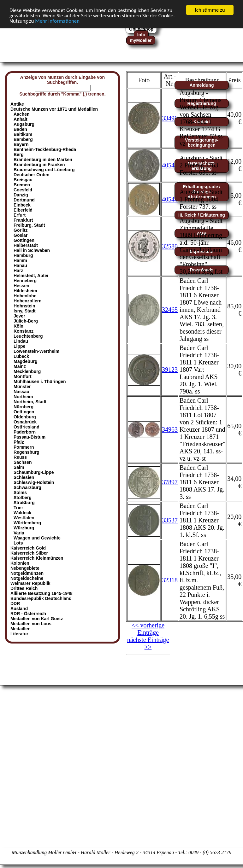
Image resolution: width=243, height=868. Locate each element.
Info (141, 35)
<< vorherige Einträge (148, 629)
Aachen (22, 114)
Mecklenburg (27, 371)
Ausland (19, 609)
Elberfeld (23, 210)
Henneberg (25, 281)
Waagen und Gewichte (37, 538)
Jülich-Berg (26, 321)
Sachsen (23, 462)
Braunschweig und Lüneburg (44, 170)
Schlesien (24, 477)
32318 (170, 580)
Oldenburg (25, 417)
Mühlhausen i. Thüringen (40, 382)
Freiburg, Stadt (29, 225)
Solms (20, 492)
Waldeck (22, 513)
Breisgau (23, 180)
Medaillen (21, 629)
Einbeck (22, 205)
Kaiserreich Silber (29, 553)
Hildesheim (25, 291)
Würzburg (24, 528)
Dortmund (24, 200)
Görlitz (21, 230)
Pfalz (19, 442)
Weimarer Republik (30, 583)
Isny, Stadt (25, 311)
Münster (22, 387)
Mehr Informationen (57, 21)
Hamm (20, 260)
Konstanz (24, 331)
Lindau (21, 341)
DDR (15, 603)
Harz (18, 271)
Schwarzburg (27, 487)
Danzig (21, 195)
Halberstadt (26, 245)
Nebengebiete (25, 568)
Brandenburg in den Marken (43, 160)
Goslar (21, 235)
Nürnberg (24, 407)
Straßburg (24, 503)
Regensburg (27, 452)
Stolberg (23, 498)
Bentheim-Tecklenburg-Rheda (45, 149)
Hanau (20, 265)
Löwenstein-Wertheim (36, 351)
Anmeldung (202, 85)
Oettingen (24, 412)
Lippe (19, 346)
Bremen (22, 185)
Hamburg (23, 255)
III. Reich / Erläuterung (202, 215)
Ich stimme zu (210, 10)
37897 (170, 482)
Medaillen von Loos (31, 624)
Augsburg (24, 124)
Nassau (21, 392)
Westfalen (24, 518)
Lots (18, 543)
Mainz (20, 366)
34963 (170, 429)
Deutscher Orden (32, 175)
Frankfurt (23, 220)
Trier (18, 508)
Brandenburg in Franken (39, 165)
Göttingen (24, 240)
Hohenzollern (28, 301)
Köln (18, 326)
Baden (20, 129)
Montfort (23, 376)
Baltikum (23, 134)
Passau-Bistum (30, 437)
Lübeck (21, 356)
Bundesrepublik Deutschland (41, 598)
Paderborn (25, 432)
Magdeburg (25, 361)
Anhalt (21, 119)
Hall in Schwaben (32, 250)
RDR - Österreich (28, 614)
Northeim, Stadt (30, 402)
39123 (170, 370)
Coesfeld (23, 190)
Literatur (19, 634)
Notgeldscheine (27, 578)
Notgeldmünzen (27, 573)
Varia (19, 533)
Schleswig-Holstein (34, 482)
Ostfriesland (27, 427)
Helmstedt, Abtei (31, 276)
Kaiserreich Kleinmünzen (37, 558)
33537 (170, 520)
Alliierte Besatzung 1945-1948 (41, 593)
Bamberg (23, 139)
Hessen (21, 286)
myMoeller (141, 40)
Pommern (24, 447)
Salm (19, 467)
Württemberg (27, 523)
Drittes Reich (24, 588)
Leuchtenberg (28, 336)
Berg (19, 154)
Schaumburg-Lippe (34, 472)
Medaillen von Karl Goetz (37, 619)
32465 (170, 310)
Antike (17, 104)
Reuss (20, 457)
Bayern (21, 144)
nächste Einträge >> (148, 643)
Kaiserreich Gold (28, 548)
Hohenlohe (25, 296)
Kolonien (20, 563)
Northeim (23, 397)
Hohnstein (24, 306)
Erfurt (20, 215)
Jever (19, 316)
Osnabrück (25, 422)
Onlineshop (141, 29)
